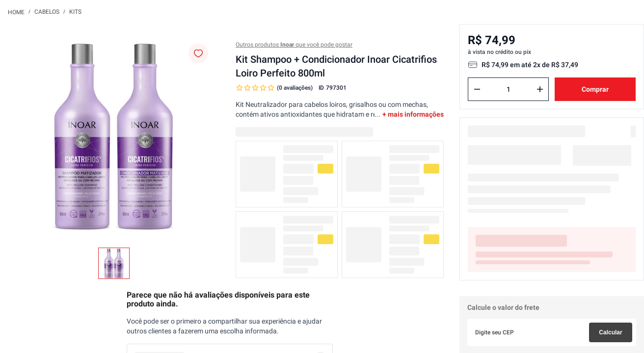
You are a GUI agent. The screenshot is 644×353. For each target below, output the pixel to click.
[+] (540, 89)
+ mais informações (413, 114)
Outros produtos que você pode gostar (294, 45)
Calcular (610, 332)
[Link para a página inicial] (16, 12)
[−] (477, 89)
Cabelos (47, 12)
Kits (75, 12)
